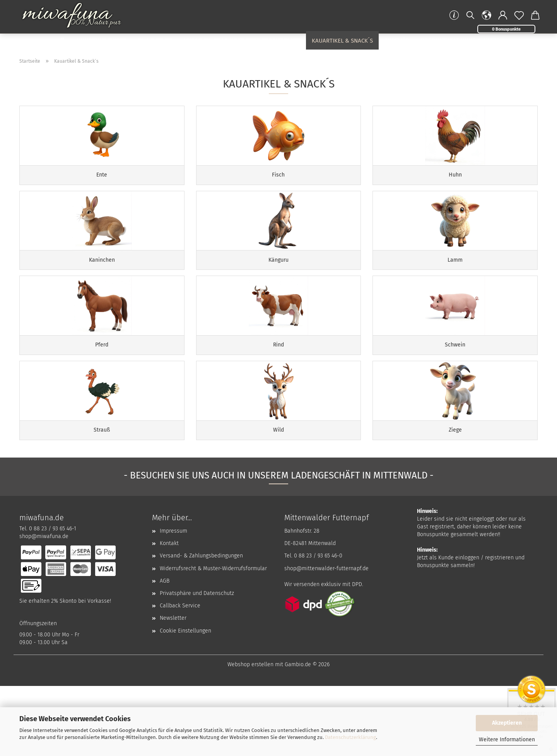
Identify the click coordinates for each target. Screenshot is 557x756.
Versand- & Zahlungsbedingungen (201, 626)
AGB (165, 651)
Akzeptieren (507, 723)
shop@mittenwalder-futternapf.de (326, 639)
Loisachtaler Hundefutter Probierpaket (242, 41)
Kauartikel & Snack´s (342, 41)
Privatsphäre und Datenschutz (197, 663)
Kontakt (169, 613)
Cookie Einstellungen (185, 701)
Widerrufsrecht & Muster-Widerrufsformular (213, 639)
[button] (487, 15)
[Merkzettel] (519, 15)
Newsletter (173, 688)
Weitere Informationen (507, 740)
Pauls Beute (155, 41)
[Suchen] (470, 15)
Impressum (173, 601)
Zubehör (397, 41)
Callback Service (180, 676)
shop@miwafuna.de (44, 606)
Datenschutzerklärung (350, 737)
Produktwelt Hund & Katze (460, 41)
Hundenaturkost (101, 41)
